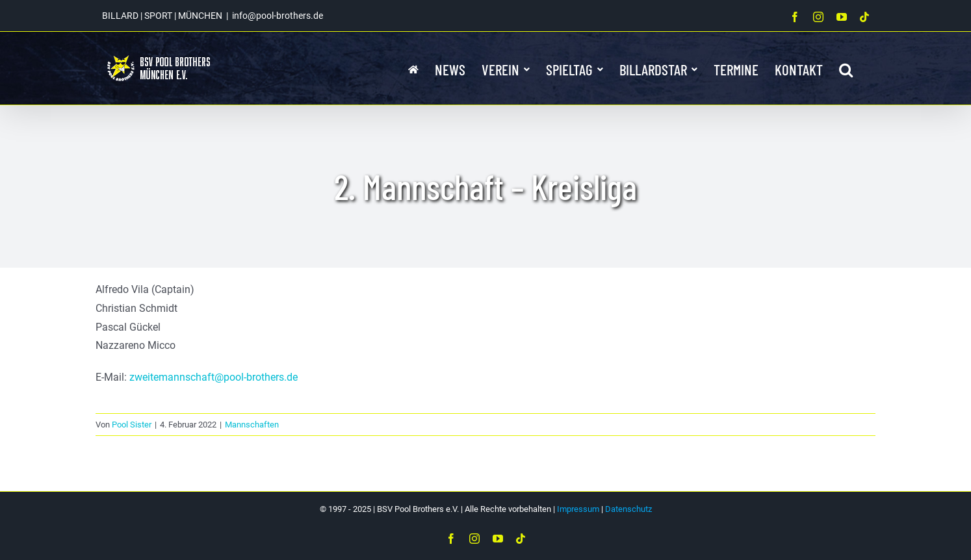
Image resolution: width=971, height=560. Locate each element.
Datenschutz (628, 509)
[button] (846, 68)
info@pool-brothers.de (278, 16)
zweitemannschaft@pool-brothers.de (214, 377)
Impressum (578, 509)
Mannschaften (252, 425)
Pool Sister (132, 425)
